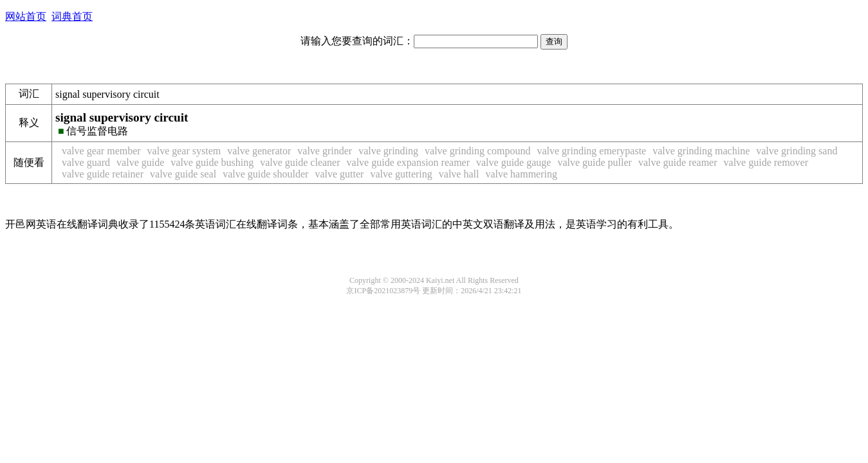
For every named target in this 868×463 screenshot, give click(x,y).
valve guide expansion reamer (408, 162)
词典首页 (72, 16)
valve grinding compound (477, 151)
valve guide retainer (103, 174)
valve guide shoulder (265, 174)
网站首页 (26, 16)
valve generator (259, 151)
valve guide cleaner (300, 162)
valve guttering (401, 174)
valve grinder (325, 151)
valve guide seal (183, 174)
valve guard (86, 162)
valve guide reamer (678, 162)
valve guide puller (595, 162)
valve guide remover (766, 162)
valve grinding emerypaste (591, 151)
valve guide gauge (513, 162)
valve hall (459, 174)
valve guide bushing (212, 162)
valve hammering (521, 174)
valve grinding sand (797, 151)
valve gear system (184, 151)
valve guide (140, 162)
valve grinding (388, 151)
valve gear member (101, 151)
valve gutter (339, 174)
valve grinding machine (701, 151)
